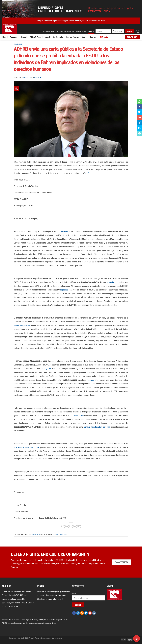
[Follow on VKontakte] (94, 613)
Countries (14, 37)
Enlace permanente (61, 534)
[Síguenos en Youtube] (90, 613)
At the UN (60, 31)
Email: (74, 593)
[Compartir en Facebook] (63, 526)
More (85, 37)
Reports (24, 37)
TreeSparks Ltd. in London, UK (53, 638)
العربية (84, 31)
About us (78, 31)
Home (5, 37)
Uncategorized (18, 44)
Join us (94, 37)
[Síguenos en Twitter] (78, 613)
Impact (47, 37)
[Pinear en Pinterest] (75, 526)
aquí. (87, 173)
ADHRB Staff (38, 77)
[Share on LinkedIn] (79, 526)
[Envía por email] (71, 526)
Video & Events (36, 37)
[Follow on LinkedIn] (86, 613)
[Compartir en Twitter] (67, 526)
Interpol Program (73, 37)
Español (91, 31)
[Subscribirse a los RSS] (82, 613)
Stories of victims (69, 31)
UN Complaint (58, 37)
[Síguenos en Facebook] (74, 613)
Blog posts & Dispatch (49, 31)
